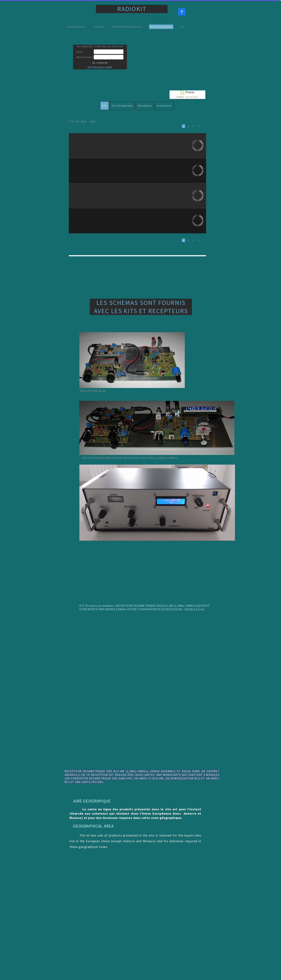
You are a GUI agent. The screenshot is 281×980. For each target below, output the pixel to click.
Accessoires (164, 106)
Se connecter (100, 63)
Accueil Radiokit (76, 27)
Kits (104, 106)
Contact (99, 27)
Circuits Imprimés (122, 106)
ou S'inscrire (116, 46)
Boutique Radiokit (161, 27)
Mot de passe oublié (100, 67)
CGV (182, 27)
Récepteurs (145, 106)
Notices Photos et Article (127, 27)
